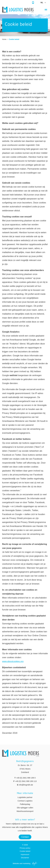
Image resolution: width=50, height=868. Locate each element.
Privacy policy (25, 848)
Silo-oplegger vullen (25, 808)
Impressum (25, 854)
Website (16, 863)
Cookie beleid (25, 851)
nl (42, 2)
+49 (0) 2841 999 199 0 (26, 778)
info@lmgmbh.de (26, 785)
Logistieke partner (25, 797)
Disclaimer (25, 858)
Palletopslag (25, 804)
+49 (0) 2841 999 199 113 (26, 781)
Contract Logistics (25, 801)
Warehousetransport (25, 811)
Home (4, 39)
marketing (27, 863)
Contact (25, 837)
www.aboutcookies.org (13, 661)
